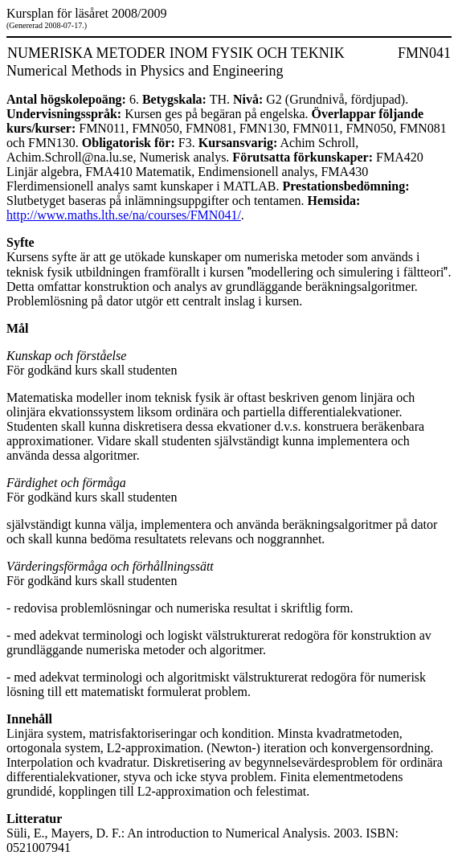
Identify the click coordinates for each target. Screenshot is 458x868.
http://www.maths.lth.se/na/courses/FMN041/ (124, 215)
